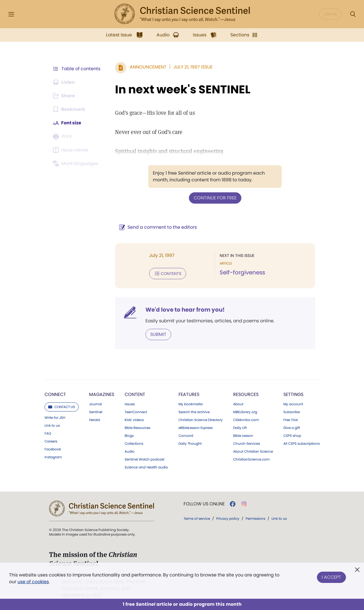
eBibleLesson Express (196, 428)
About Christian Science (253, 452)
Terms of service (197, 518)
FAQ (48, 433)
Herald (94, 420)
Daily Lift (240, 428)
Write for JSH (55, 418)
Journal (95, 404)
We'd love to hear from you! (185, 310)
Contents (168, 274)
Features (189, 394)
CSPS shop (292, 436)
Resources (246, 394)
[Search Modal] (353, 14)
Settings (293, 394)
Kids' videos (134, 420)
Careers (51, 441)
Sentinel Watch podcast (145, 459)
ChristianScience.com (251, 459)
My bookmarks (191, 404)
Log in (330, 14)
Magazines (102, 394)
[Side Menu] (11, 14)
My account (293, 404)
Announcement (148, 67)
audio (146, 467)
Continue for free (215, 198)
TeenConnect (136, 412)
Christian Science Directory (201, 420)
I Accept (331, 577)
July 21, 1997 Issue (193, 67)
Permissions (255, 518)
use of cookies (33, 582)
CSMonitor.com (246, 420)
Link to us (52, 426)
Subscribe (292, 412)
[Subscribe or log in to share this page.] (65, 96)
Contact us (62, 407)
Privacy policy (228, 518)
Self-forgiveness (242, 272)
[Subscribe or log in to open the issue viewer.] (72, 150)
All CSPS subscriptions (302, 444)
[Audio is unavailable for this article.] (64, 82)
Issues (130, 404)
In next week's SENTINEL (183, 89)
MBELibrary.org (245, 412)
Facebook (53, 449)
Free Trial (291, 420)
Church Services (247, 444)
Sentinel (96, 412)
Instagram (53, 457)
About (238, 404)
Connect (55, 394)
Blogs (129, 436)
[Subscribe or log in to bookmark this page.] (69, 109)
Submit (158, 334)
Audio (130, 452)
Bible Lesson (243, 436)
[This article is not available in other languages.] (76, 164)
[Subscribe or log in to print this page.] (63, 136)
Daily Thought (190, 444)
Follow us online (204, 504)
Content (135, 394)
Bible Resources (137, 428)
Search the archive (194, 412)
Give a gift (292, 428)
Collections (134, 444)
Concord (186, 436)
